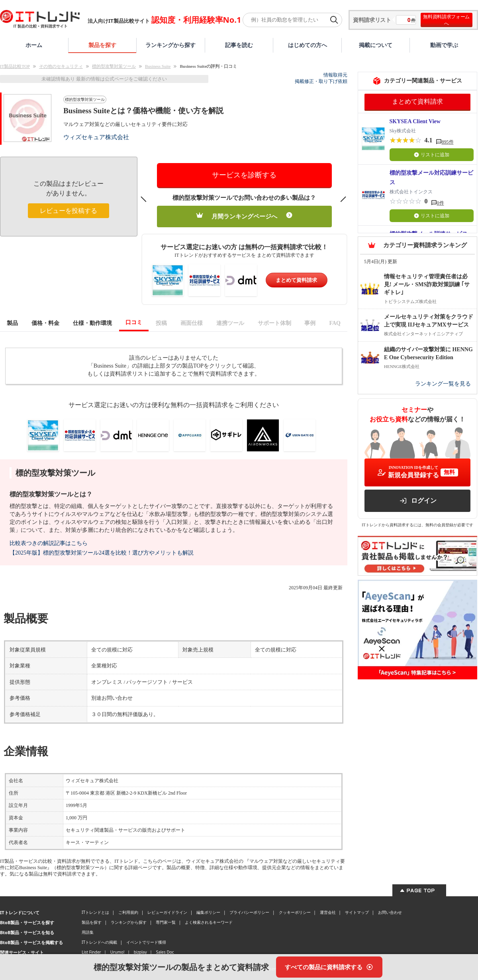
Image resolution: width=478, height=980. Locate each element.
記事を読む (239, 45)
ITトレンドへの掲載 (99, 942)
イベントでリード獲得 (146, 942)
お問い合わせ (390, 912)
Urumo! (118, 952)
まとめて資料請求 (296, 280)
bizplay (140, 952)
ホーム (34, 45)
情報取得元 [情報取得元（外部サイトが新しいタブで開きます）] (335, 75)
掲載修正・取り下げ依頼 (321, 81)
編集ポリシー (208, 912)
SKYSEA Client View (415, 121)
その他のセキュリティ (61, 66)
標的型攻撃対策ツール (114, 66)
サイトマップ (357, 912)
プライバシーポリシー (249, 912)
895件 (448, 142)
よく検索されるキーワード (209, 922)
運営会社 (328, 912)
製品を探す (102, 45)
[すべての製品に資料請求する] (329, 967)
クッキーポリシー (295, 912)
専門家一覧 (166, 922)
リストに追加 (432, 155)
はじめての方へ (308, 45)
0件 (441, 203)
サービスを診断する (244, 175)
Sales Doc (165, 952)
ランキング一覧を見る (443, 384)
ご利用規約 (128, 912)
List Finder (91, 952)
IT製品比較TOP (15, 66)
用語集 (88, 932)
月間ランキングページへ (244, 216)
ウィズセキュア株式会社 (96, 137)
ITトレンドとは (95, 912)
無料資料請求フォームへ (446, 20)
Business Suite (158, 66)
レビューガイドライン (167, 912)
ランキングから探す (170, 45)
